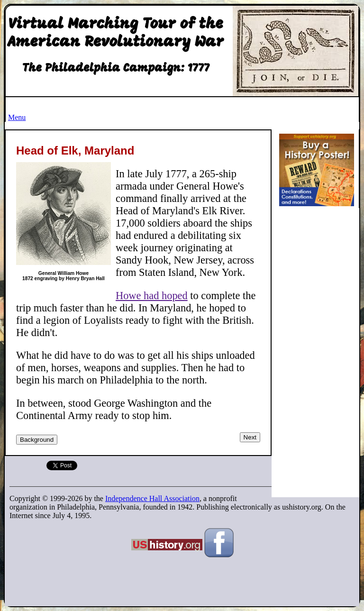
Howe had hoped (152, 296)
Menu (17, 117)
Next (250, 437)
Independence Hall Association (152, 498)
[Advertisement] (319, 355)
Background (37, 440)
